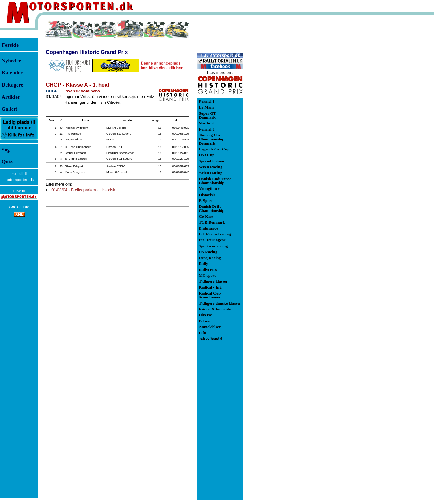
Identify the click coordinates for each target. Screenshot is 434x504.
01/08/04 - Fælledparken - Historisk (83, 190)
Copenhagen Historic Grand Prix (87, 52)
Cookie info (19, 207)
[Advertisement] (275, 111)
